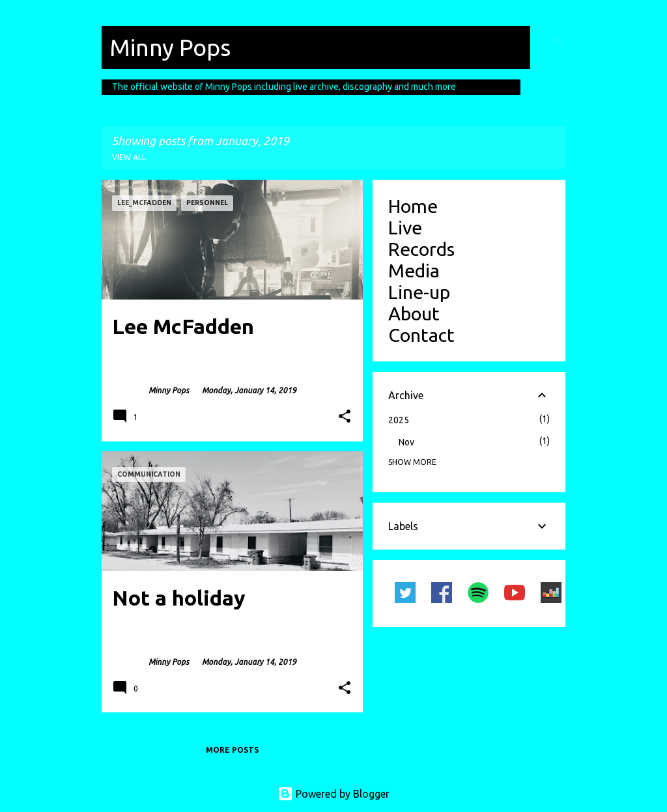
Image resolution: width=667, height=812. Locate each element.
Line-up (419, 292)
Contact (421, 335)
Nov (406, 442)
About (414, 313)
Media (414, 270)
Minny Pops (170, 47)
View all (129, 157)
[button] (345, 417)
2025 (399, 420)
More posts (232, 750)
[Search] (558, 42)
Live (405, 227)
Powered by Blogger (333, 794)
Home (413, 206)
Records (421, 249)
